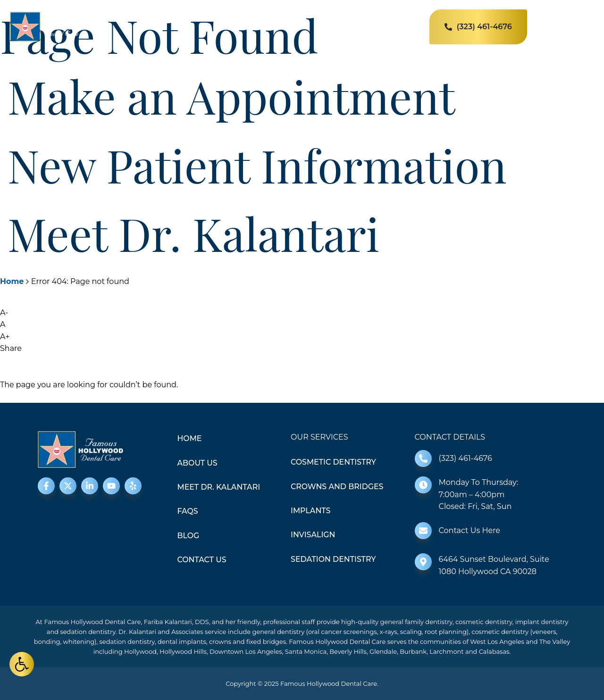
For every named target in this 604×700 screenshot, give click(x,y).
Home (12, 281)
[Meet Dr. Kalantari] (4, 210)
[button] (22, 664)
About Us (198, 463)
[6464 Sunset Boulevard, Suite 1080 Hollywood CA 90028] (423, 562)
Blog (189, 536)
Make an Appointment (231, 96)
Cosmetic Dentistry (334, 462)
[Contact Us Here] (423, 531)
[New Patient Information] (4, 142)
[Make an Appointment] (4, 73)
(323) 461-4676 (466, 458)
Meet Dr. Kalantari (193, 233)
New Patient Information (257, 165)
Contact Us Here (470, 530)
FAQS (188, 512)
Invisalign (313, 535)
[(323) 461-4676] (423, 458)
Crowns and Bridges (337, 487)
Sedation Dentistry (334, 560)
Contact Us (202, 560)
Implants (311, 511)
